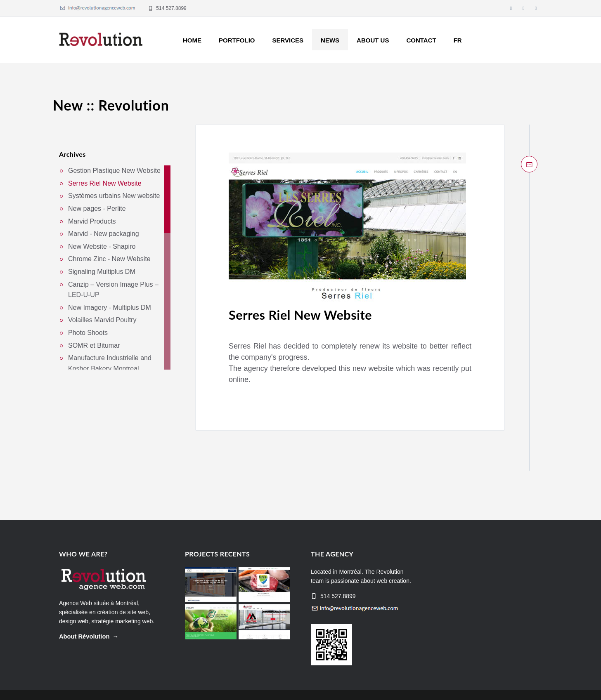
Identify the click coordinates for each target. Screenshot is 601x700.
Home (192, 40)
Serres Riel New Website (324, 314)
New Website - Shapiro (102, 246)
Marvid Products (92, 221)
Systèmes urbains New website (114, 196)
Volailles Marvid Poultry (102, 320)
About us (373, 40)
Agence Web (76, 579)
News (330, 40)
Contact (421, 40)
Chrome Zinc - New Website (109, 259)
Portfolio (237, 40)
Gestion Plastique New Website (114, 171)
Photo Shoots (88, 333)
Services (288, 40)
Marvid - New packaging (104, 234)
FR (458, 40)
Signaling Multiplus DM (102, 272)
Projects (403, 683)
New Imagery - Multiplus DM (110, 308)
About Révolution (84, 613)
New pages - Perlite (97, 209)
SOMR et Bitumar (94, 345)
